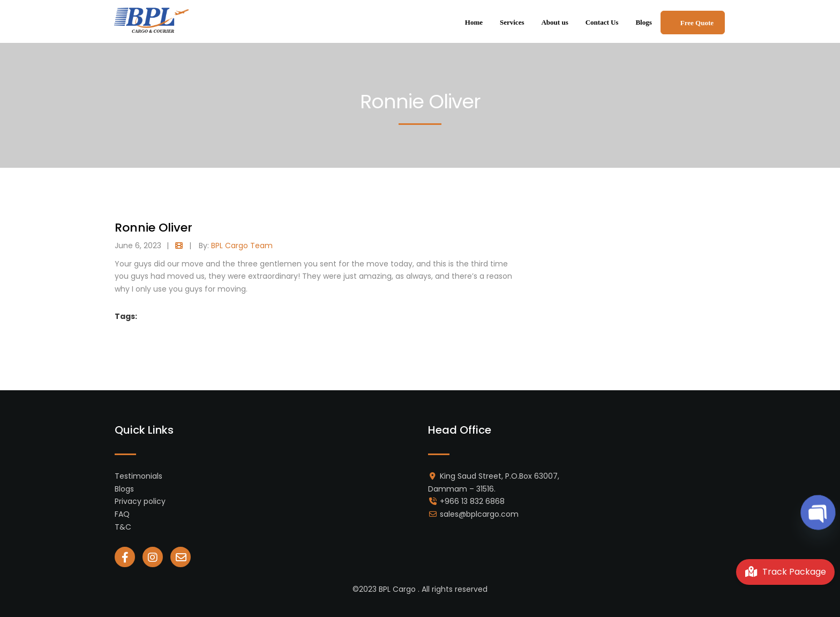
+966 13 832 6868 (472, 501)
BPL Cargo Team (242, 246)
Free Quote (697, 23)
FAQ (122, 514)
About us (554, 22)
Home (474, 22)
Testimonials (138, 476)
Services (512, 22)
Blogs (643, 22)
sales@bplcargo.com (479, 514)
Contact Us (602, 22)
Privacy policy (140, 501)
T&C (123, 527)
